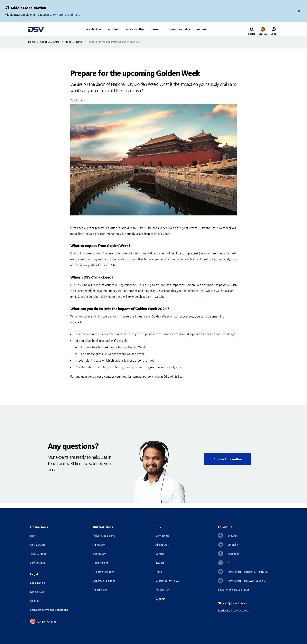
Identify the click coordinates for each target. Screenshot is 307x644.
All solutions (100, 590)
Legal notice (37, 583)
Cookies (35, 601)
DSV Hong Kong (112, 302)
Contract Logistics (104, 581)
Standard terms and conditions (49, 610)
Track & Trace (38, 554)
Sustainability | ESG (167, 581)
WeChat (233, 536)
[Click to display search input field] (252, 33)
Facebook (234, 554)
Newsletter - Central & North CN (248, 572)
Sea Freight (100, 554)
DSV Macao (207, 297)
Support (160, 599)
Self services (37, 563)
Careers (160, 554)
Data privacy (38, 592)
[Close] (299, 11)
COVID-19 (162, 590)
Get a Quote (38, 545)
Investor (160, 563)
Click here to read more (65, 15)
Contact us (162, 536)
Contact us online (228, 465)
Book (33, 536)
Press (159, 572)
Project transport (103, 572)
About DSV (162, 545)
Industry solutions (104, 536)
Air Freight (99, 545)
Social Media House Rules (233, 590)
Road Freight (101, 563)
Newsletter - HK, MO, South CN (248, 581)
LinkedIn (233, 545)
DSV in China (79, 291)
